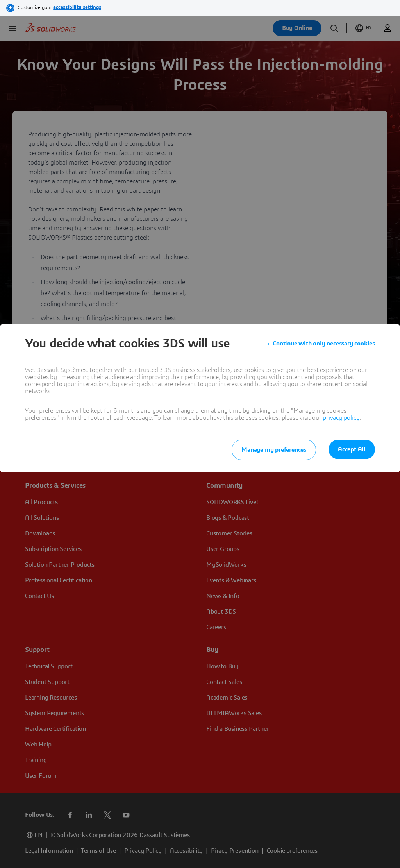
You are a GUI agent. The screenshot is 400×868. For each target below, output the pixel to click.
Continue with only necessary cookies (324, 344)
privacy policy (341, 418)
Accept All (352, 449)
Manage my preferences (274, 450)
